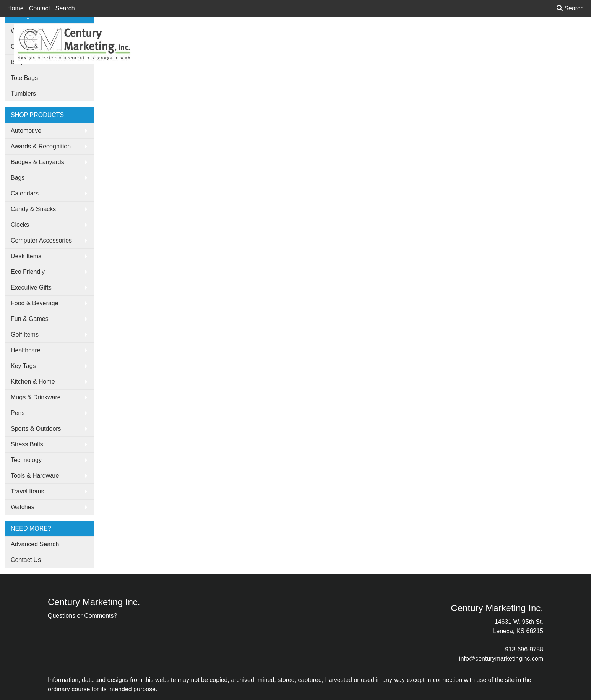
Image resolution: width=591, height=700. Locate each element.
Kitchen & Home (33, 382)
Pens (18, 413)
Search (65, 8)
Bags (18, 178)
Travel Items (27, 491)
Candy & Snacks (33, 209)
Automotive (26, 131)
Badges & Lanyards (37, 162)
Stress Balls (27, 444)
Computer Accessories (41, 240)
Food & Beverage (35, 303)
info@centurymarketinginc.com (501, 658)
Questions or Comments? (82, 616)
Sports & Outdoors (36, 429)
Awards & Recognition (41, 146)
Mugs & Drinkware (36, 397)
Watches (23, 507)
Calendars (25, 193)
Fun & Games (30, 319)
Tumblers (23, 94)
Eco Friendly (28, 272)
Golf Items (25, 335)
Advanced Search (35, 544)
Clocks (20, 225)
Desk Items (26, 256)
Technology (26, 460)
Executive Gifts (31, 287)
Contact (40, 8)
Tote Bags (24, 78)
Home (15, 8)
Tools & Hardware (35, 476)
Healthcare (25, 350)
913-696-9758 (524, 649)
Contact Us (26, 560)
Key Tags (23, 366)
